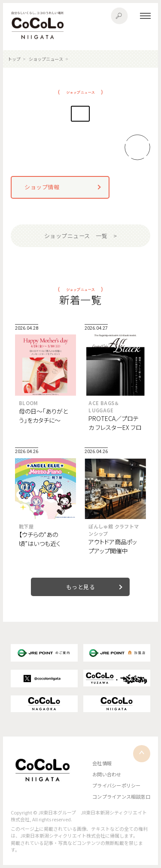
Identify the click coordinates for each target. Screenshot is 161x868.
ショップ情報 (42, 187)
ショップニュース (46, 59)
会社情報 (102, 763)
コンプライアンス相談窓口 (121, 796)
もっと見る (81, 587)
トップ (14, 59)
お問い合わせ (107, 774)
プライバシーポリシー (116, 785)
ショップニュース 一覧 (76, 236)
